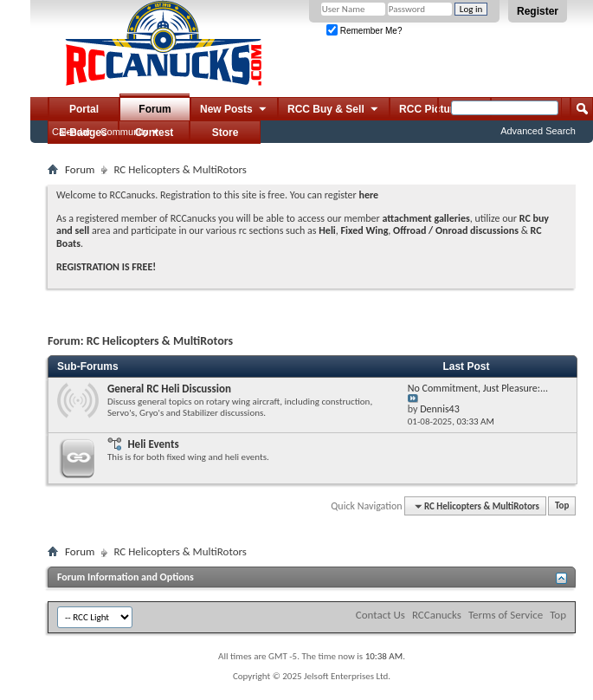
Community (125, 132)
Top (562, 506)
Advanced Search (538, 131)
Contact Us (380, 615)
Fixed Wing (365, 230)
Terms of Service (506, 615)
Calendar (71, 132)
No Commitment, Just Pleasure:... (478, 388)
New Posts (234, 110)
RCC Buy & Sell (334, 110)
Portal (84, 109)
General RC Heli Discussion (169, 389)
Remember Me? (364, 31)
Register (538, 11)
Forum (155, 109)
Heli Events (153, 444)
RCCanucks (437, 615)
